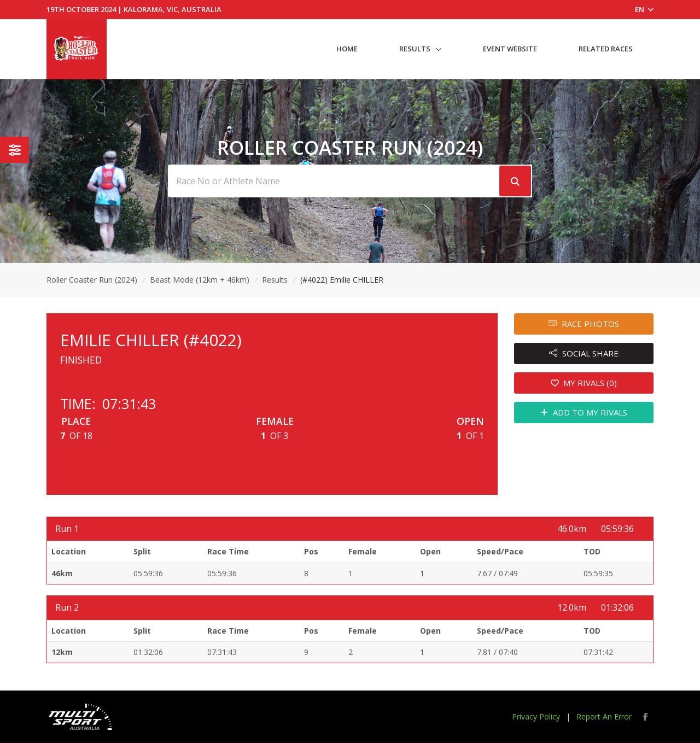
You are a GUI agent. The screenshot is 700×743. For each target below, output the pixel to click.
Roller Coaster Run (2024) (92, 280)
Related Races (606, 49)
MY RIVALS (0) (584, 383)
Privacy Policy (536, 716)
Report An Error (604, 716)
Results (415, 49)
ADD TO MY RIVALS (584, 412)
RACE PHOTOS (584, 324)
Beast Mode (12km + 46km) (200, 280)
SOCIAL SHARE (584, 353)
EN (644, 9)
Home (347, 49)
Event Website (510, 49)
